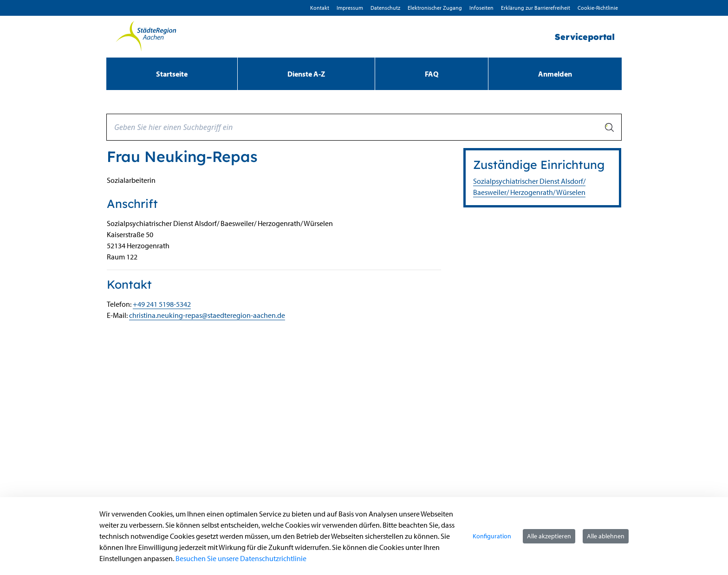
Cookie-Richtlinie (598, 8)
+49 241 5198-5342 (162, 304)
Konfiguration (492, 536)
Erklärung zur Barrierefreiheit (536, 8)
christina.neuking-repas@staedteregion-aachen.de (207, 315)
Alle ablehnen (606, 536)
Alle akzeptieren (549, 536)
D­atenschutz (385, 8)
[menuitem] (172, 74)
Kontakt (320, 8)
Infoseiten (481, 8)
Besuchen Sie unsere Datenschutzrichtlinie (241, 558)
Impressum (350, 8)
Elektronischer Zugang (435, 8)
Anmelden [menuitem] (555, 74)
